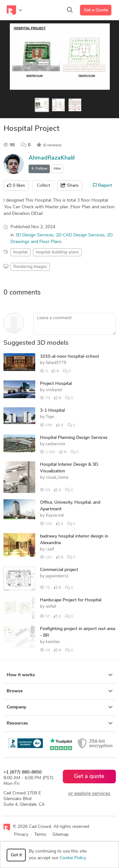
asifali (51, 607)
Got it (16, 855)
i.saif (50, 549)
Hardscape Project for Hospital (71, 600)
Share (69, 185)
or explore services (89, 794)
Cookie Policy (73, 858)
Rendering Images (30, 267)
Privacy (21, 835)
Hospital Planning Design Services (74, 438)
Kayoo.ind (55, 516)
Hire (57, 169)
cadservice (56, 444)
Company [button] (60, 707)
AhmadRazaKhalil (52, 158)
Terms (40, 835)
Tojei (50, 417)
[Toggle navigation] (14, 10)
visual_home (57, 478)
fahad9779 (56, 363)
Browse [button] (60, 691)
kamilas (53, 642)
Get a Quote (96, 10)
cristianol (54, 390)
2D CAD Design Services (80, 235)
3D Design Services (34, 235)
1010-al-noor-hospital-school (69, 357)
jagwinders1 (57, 576)
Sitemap (60, 835)
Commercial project (59, 570)
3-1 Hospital (52, 411)
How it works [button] (60, 675)
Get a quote (89, 777)
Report (102, 185)
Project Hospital (56, 384)
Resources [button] (60, 723)
